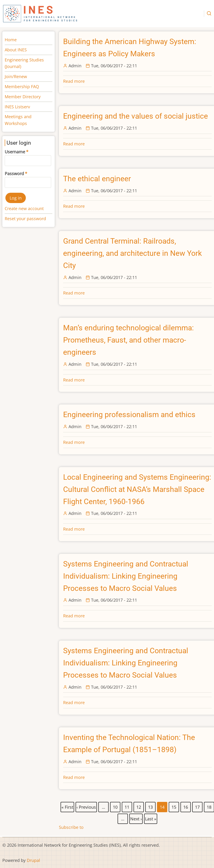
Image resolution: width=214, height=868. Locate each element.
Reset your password (25, 219)
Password (14, 174)
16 (186, 806)
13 (151, 806)
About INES (16, 50)
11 (127, 806)
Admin (75, 66)
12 (139, 806)
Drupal (33, 860)
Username (15, 152)
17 (198, 806)
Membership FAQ (22, 87)
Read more (74, 81)
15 (174, 806)
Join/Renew (16, 76)
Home (11, 40)
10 (115, 806)
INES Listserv (17, 107)
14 (162, 807)
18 (209, 806)
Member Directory (23, 97)
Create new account (24, 208)
